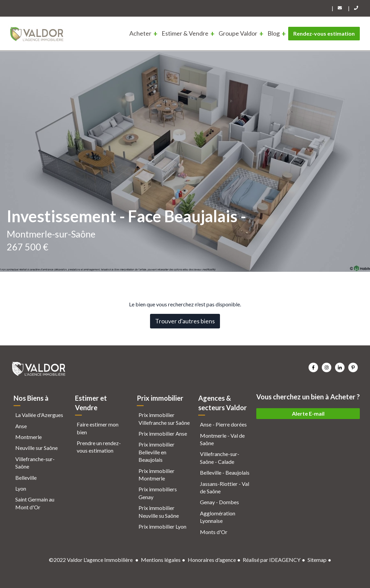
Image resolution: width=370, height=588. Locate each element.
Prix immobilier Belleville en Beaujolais (156, 452)
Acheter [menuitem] (140, 33)
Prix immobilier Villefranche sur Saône (164, 419)
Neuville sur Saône (36, 448)
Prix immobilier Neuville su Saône (159, 511)
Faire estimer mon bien (98, 428)
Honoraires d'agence (212, 560)
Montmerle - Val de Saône (222, 439)
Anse (21, 426)
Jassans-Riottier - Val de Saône (225, 487)
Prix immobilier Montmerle (156, 475)
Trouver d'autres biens (185, 321)
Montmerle (29, 437)
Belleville (26, 478)
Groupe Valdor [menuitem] (238, 33)
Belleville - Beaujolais (225, 472)
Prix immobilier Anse (163, 433)
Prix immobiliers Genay (158, 493)
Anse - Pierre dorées (223, 424)
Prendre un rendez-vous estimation (99, 447)
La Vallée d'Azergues (39, 415)
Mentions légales (161, 560)
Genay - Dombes (219, 502)
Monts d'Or (214, 532)
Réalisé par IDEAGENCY (272, 560)
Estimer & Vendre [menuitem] (185, 33)
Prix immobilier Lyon (162, 526)
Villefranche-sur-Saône (35, 463)
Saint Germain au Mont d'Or (35, 503)
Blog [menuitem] (274, 33)
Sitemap (317, 560)
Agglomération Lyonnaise (218, 517)
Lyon (21, 488)
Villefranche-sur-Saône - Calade (220, 458)
